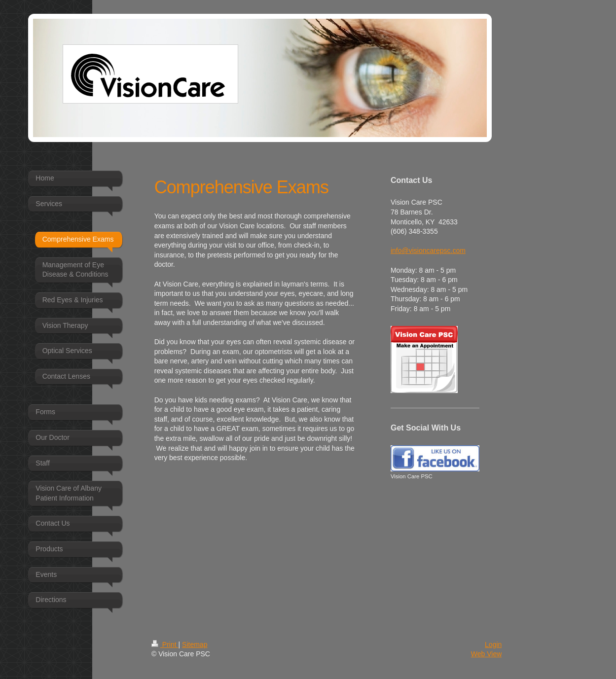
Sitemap (195, 644)
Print (165, 644)
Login (493, 644)
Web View (487, 654)
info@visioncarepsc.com (428, 250)
